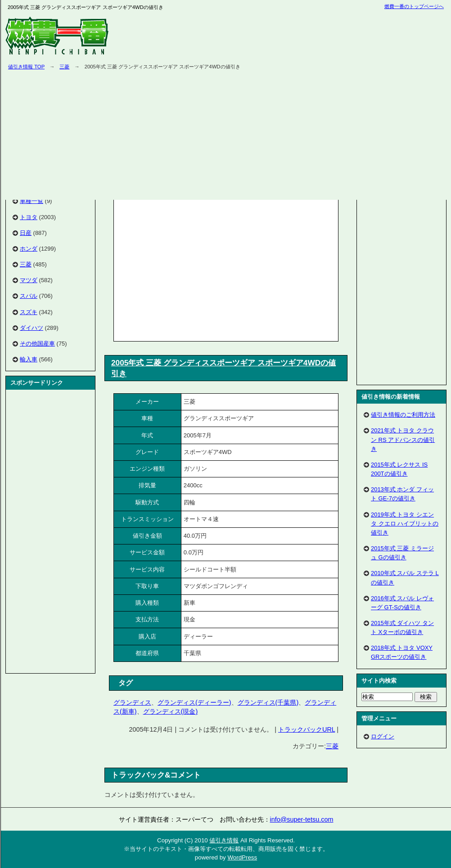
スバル (29, 296)
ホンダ (29, 249)
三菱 (64, 67)
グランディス (132, 702)
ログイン (383, 736)
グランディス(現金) (171, 711)
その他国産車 (37, 344)
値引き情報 (224, 840)
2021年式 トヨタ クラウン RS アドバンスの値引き (403, 439)
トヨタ (29, 217)
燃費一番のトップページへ (414, 6)
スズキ (29, 312)
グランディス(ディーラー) (194, 702)
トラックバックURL (307, 729)
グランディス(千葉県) (268, 702)
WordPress (242, 857)
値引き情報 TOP (26, 67)
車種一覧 (32, 201)
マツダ (29, 280)
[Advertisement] (192, 269)
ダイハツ (32, 328)
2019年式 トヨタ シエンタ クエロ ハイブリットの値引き (405, 524)
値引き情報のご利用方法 (403, 415)
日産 (26, 233)
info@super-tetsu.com (302, 819)
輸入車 (29, 359)
